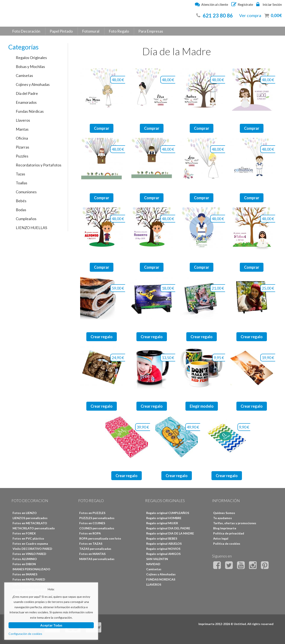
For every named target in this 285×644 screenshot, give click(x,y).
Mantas (22, 129)
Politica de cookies (227, 544)
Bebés (21, 201)
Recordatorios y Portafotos (39, 165)
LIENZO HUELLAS (31, 228)
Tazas (20, 174)
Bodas (21, 210)
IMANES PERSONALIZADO (31, 569)
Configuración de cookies (25, 634)
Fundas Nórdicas (30, 111)
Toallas (22, 183)
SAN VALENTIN (157, 559)
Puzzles (22, 156)
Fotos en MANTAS (92, 554)
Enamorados (26, 102)
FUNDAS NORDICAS (161, 579)
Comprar (102, 128)
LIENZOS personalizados (30, 518)
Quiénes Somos (224, 513)
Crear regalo (102, 337)
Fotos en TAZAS (91, 544)
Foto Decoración (26, 31)
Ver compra (250, 15)
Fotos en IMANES (25, 574)
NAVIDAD (153, 564)
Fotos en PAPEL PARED (29, 579)
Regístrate (242, 4)
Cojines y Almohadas (33, 84)
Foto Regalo (119, 31)
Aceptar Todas (51, 625)
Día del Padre (27, 93)
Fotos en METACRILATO (30, 523)
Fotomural (91, 31)
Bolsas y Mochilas (30, 66)
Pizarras (22, 147)
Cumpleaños (26, 219)
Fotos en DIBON (24, 564)
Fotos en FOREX (24, 533)
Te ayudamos (223, 518)
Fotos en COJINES (92, 523)
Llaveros (23, 120)
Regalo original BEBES (162, 538)
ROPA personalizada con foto (100, 538)
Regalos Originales (31, 58)
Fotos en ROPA (90, 533)
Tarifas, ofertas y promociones (235, 523)
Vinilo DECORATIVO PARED (32, 549)
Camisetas (24, 75)
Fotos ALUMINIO (25, 559)
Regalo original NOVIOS (163, 549)
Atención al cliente (211, 4)
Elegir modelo (202, 406)
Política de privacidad (229, 533)
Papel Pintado (61, 31)
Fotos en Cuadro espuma (30, 544)
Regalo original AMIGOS (163, 554)
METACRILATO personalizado (34, 528)
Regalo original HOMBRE (164, 518)
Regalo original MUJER (162, 523)
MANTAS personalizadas (97, 559)
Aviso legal (221, 538)
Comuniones (26, 192)
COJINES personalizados (97, 528)
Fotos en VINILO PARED (29, 554)
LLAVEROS (154, 584)
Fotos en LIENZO (25, 513)
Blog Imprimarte (225, 528)
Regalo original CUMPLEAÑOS (168, 513)
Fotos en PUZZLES (92, 513)
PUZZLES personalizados (97, 518)
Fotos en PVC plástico (28, 538)
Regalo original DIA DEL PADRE (168, 528)
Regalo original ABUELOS (164, 544)
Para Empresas (151, 31)
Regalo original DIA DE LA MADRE (170, 533)
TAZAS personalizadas (95, 549)
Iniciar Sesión (269, 4)
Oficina (22, 138)
